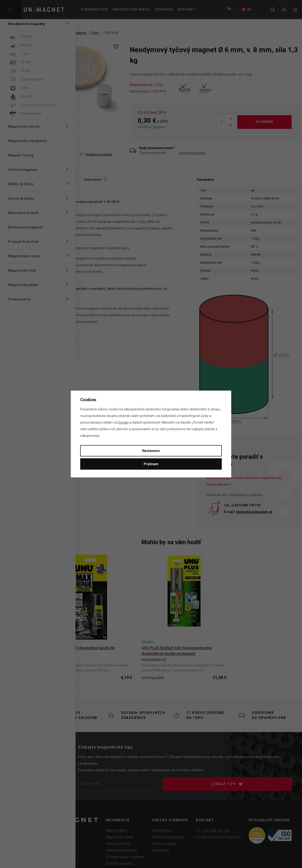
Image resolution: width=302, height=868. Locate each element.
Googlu (123, 422)
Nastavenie (151, 451)
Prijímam (151, 464)
